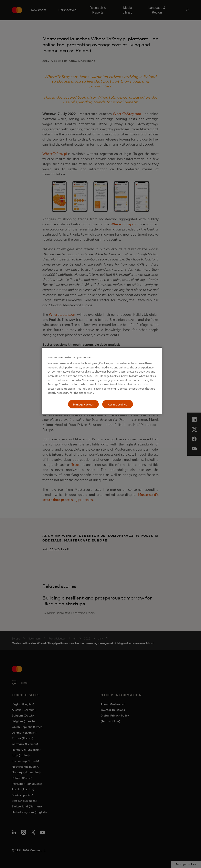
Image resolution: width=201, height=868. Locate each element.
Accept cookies (118, 404)
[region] (102, 381)
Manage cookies (84, 404)
